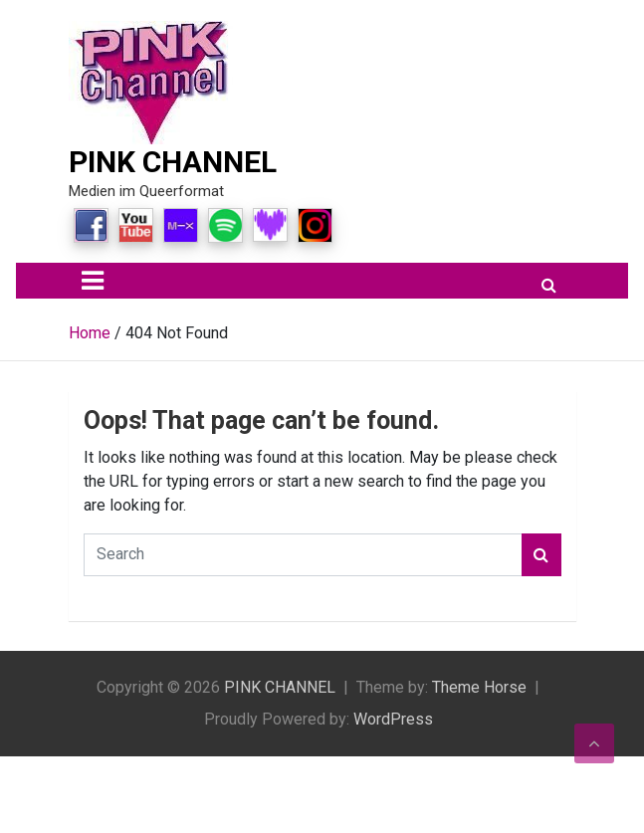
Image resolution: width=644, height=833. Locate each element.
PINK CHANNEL (173, 162)
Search (541, 555)
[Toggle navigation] (93, 281)
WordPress (393, 719)
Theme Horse (479, 687)
